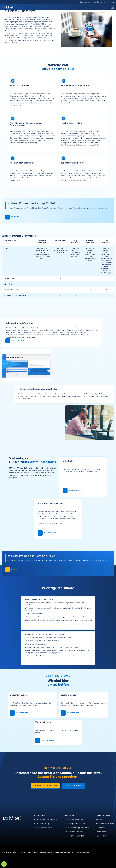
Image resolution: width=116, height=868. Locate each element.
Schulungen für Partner (75, 824)
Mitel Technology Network (77, 828)
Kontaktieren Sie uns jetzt (45, 786)
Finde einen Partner (74, 832)
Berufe (99, 820)
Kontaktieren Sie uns (105, 824)
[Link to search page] (105, 2)
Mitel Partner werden (74, 836)
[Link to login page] (108, 2)
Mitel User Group (42, 824)
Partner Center (97, 2)
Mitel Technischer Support (46, 820)
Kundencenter (85, 2)
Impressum (101, 836)
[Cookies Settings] (4, 864)
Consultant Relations (74, 820)
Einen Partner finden (74, 786)
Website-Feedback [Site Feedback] (47, 852)
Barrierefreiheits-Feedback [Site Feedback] (65, 852)
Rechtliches (101, 832)
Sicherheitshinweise (43, 828)
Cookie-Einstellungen (83, 852)
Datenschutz (102, 828)
